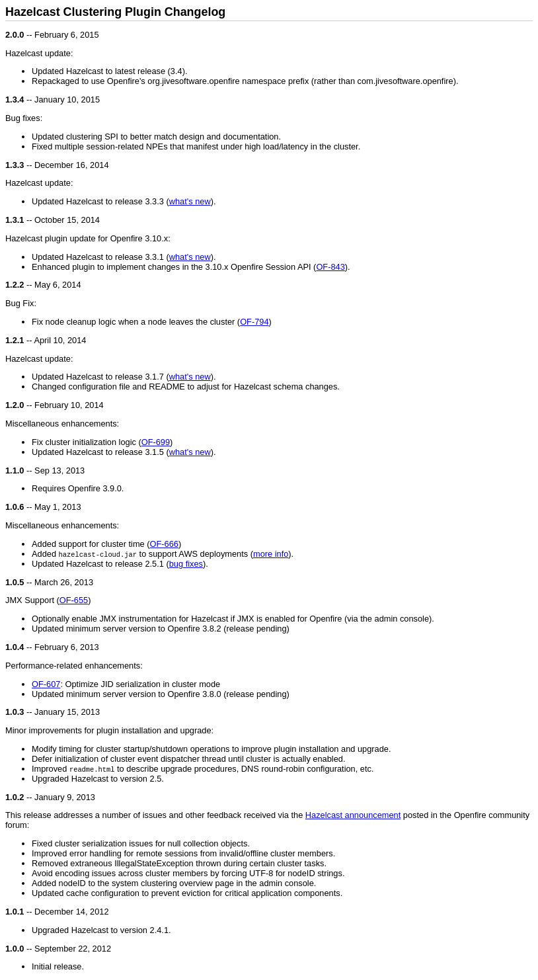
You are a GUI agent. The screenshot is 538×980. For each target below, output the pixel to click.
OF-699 (156, 442)
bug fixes (186, 564)
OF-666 (164, 544)
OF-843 (330, 267)
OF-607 (46, 684)
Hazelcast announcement (353, 815)
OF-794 (254, 322)
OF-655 (74, 600)
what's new (190, 201)
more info (271, 554)
